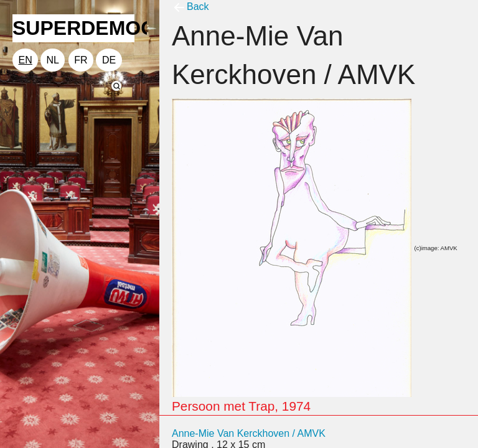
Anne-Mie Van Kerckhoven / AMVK (249, 433)
